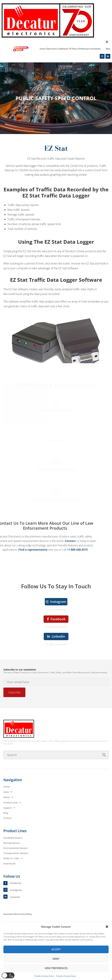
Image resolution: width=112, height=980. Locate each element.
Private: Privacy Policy (44, 976)
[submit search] (104, 755)
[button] (107, 927)
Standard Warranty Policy (18, 914)
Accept (56, 949)
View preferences (56, 968)
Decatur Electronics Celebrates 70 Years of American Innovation (70, 49)
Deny (56, 959)
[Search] (56, 755)
